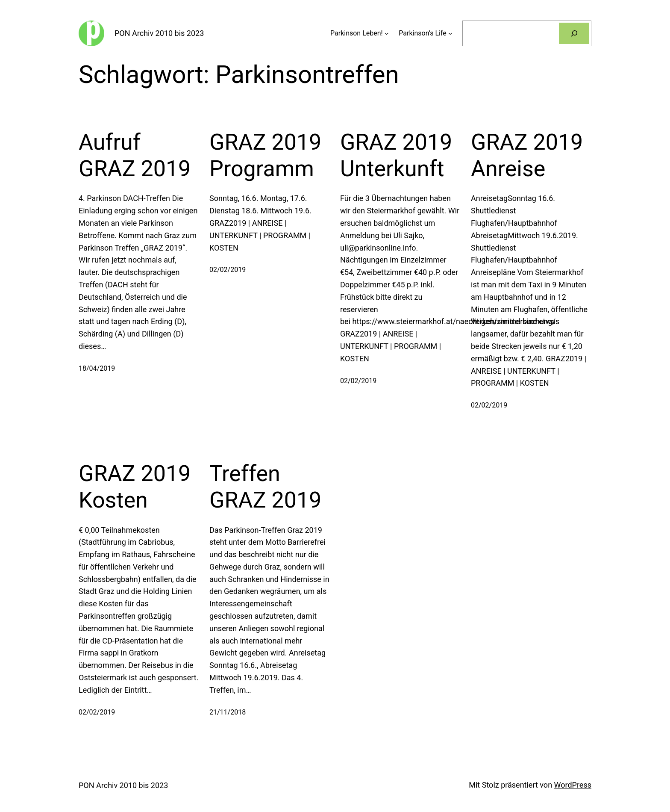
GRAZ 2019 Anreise (527, 155)
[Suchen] (574, 33)
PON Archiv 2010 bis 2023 (159, 33)
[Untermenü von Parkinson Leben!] (387, 33)
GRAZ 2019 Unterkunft (396, 155)
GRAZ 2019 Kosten (135, 487)
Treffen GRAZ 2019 (265, 487)
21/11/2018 (228, 712)
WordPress (573, 785)
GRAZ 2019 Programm (265, 155)
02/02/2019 (228, 270)
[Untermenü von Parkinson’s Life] (450, 33)
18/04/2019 (97, 368)
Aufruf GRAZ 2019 (135, 155)
